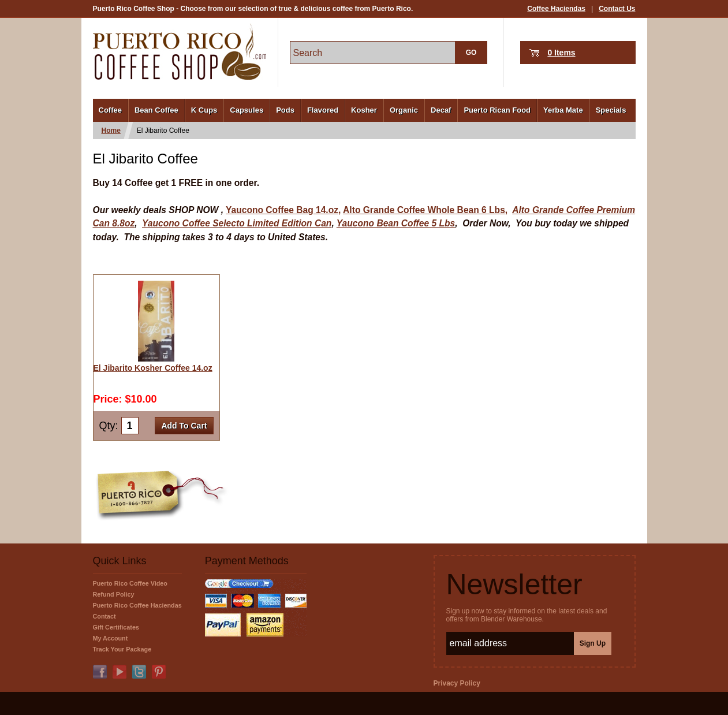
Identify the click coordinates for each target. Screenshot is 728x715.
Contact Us (617, 9)
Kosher (364, 110)
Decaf (441, 110)
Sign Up (593, 643)
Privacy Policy (457, 683)
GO (471, 53)
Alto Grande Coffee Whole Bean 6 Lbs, (425, 210)
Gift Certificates (116, 627)
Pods (285, 110)
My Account (111, 638)
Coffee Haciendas (556, 9)
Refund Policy (114, 594)
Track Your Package (122, 649)
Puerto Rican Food (497, 110)
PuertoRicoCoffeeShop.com (180, 52)
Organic (404, 110)
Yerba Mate (563, 110)
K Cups (204, 110)
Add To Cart (184, 426)
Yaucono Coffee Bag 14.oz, (283, 210)
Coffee (110, 110)
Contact (104, 616)
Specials (611, 110)
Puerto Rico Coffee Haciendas (137, 605)
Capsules (247, 110)
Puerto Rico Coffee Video (130, 583)
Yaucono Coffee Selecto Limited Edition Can (237, 223)
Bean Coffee (156, 110)
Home (111, 131)
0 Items (561, 53)
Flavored (323, 110)
